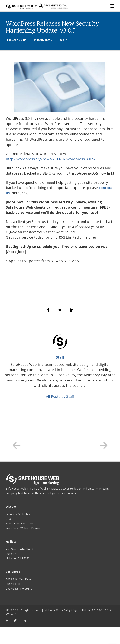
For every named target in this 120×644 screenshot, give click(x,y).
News (48, 40)
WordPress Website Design (23, 528)
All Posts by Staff (60, 396)
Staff (67, 40)
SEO (8, 519)
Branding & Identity (18, 514)
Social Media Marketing (20, 523)
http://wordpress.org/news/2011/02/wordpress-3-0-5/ (51, 159)
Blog (41, 40)
